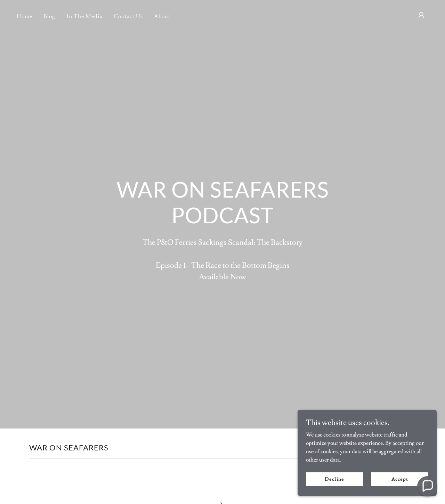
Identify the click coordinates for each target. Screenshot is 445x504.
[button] (421, 15)
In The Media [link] (84, 16)
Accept (400, 493)
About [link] (162, 16)
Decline (334, 493)
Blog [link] (49, 16)
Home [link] (25, 16)
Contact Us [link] (128, 16)
